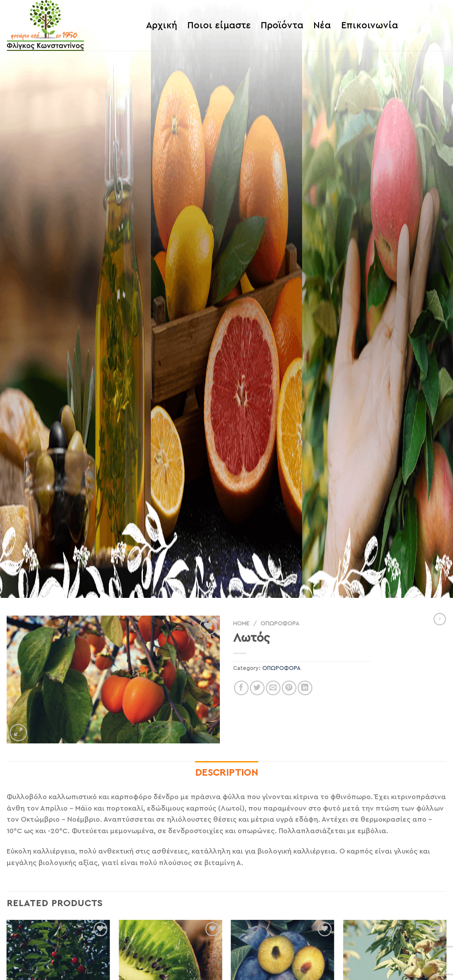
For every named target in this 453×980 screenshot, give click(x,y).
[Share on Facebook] (241, 688)
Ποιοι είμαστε (219, 25)
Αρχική (161, 25)
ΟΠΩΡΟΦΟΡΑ (280, 624)
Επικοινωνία (370, 25)
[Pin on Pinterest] (289, 688)
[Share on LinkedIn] (305, 688)
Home (241, 624)
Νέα (322, 25)
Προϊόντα (282, 25)
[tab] (227, 773)
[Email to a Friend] (273, 688)
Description (227, 773)
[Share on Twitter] (257, 688)
